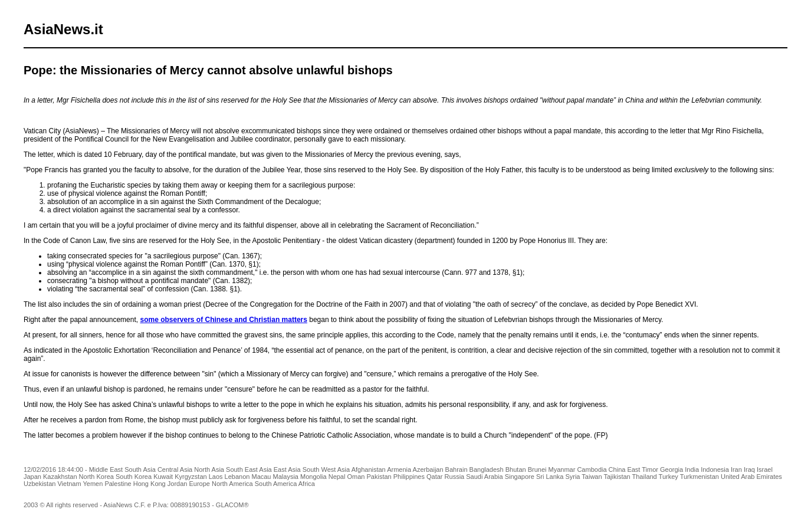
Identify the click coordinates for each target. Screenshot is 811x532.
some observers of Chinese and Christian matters (223, 320)
